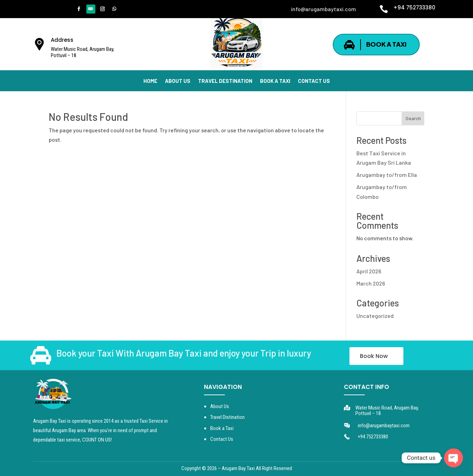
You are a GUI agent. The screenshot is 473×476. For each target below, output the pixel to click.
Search (413, 118)
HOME (150, 81)
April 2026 (369, 271)
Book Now (374, 356)
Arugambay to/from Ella (387, 175)
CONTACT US (314, 81)
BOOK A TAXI (386, 44)
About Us (220, 406)
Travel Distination (227, 417)
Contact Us (222, 439)
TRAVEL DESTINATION (225, 81)
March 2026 (371, 283)
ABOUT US (178, 81)
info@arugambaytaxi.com (384, 426)
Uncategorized (375, 316)
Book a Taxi (222, 428)
